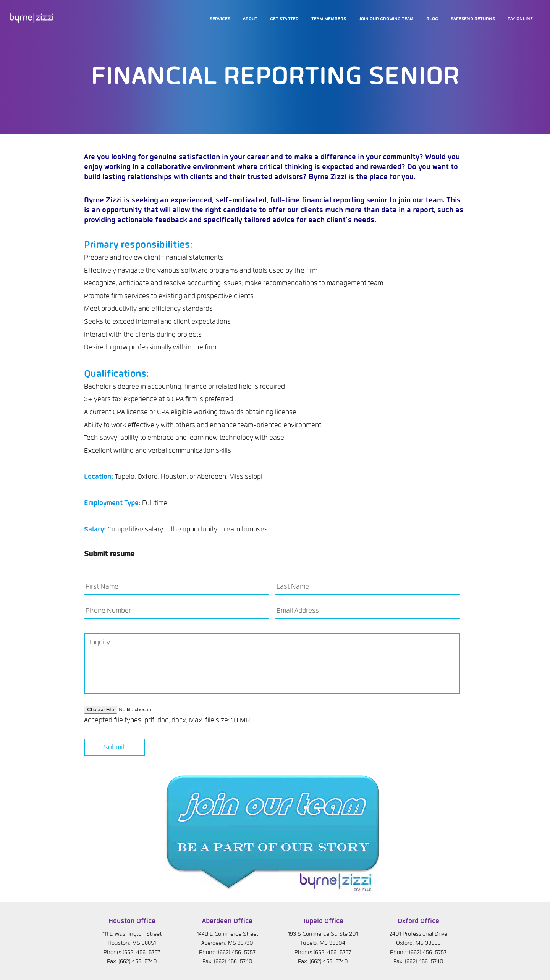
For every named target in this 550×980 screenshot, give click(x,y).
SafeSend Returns (473, 19)
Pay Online (520, 19)
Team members (329, 19)
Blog (432, 19)
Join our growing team (386, 19)
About (250, 19)
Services (220, 19)
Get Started (284, 19)
